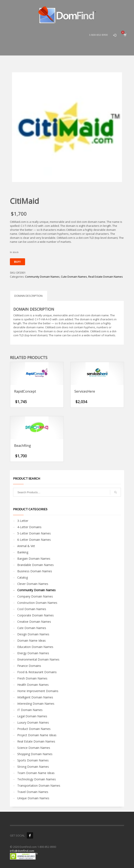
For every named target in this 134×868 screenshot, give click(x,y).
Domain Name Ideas (31, 640)
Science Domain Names (34, 748)
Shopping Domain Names (35, 754)
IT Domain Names (30, 710)
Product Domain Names (34, 729)
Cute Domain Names (74, 277)
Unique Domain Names (33, 798)
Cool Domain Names (32, 609)
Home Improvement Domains (38, 691)
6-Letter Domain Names (34, 540)
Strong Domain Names (33, 767)
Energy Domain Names (33, 653)
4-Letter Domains (29, 527)
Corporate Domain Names (36, 615)
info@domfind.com (22, 851)
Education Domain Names (35, 647)
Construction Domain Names (37, 603)
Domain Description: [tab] (29, 296)
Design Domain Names (33, 634)
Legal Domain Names (32, 716)
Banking (23, 552)
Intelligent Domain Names (35, 697)
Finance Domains (29, 666)
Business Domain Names (35, 571)
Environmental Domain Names (38, 659)
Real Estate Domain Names (106, 277)
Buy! (17, 262)
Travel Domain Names (33, 792)
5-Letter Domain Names (34, 533)
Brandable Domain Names (36, 565)
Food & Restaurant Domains (37, 672)
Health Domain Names (33, 685)
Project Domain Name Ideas (37, 735)
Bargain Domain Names (34, 559)
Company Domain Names (35, 596)
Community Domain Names (42, 277)
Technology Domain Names (37, 779)
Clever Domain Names (33, 584)
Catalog (23, 577)
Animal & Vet (26, 546)
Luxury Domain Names (33, 722)
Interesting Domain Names (36, 704)
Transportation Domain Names (39, 786)
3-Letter (23, 521)
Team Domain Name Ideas (36, 773)
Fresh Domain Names (32, 678)
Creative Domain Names (34, 622)
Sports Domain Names (33, 760)
